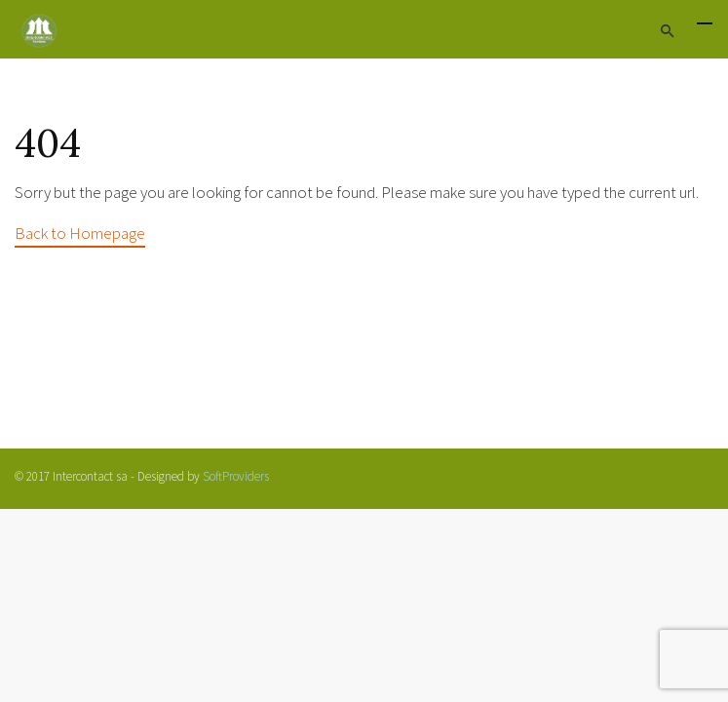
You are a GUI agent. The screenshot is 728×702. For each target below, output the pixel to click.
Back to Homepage (80, 233)
